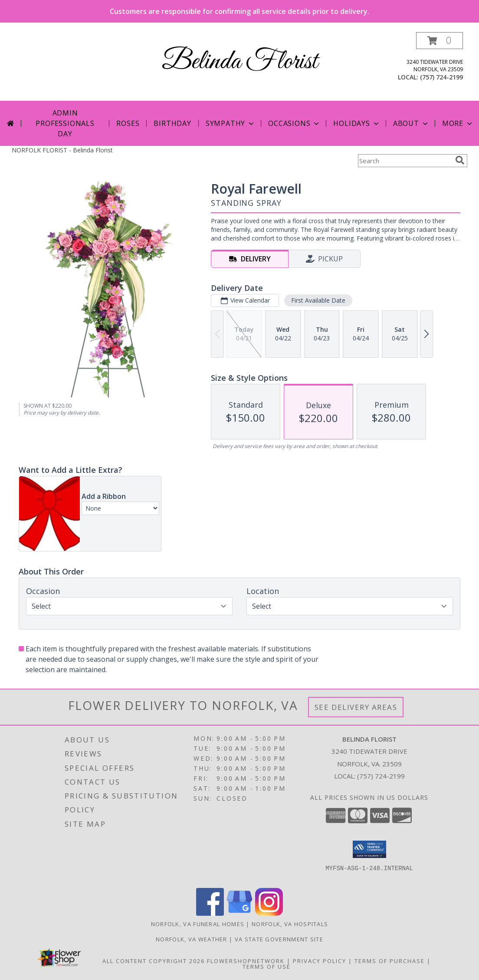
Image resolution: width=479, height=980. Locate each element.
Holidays (357, 123)
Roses (128, 123)
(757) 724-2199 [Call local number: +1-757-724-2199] (441, 77)
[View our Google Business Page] (239, 913)
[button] (440, 41)
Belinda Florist (240, 62)
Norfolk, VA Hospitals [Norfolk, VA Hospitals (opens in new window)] (290, 924)
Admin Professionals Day (65, 123)
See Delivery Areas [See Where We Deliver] (356, 707)
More (458, 123)
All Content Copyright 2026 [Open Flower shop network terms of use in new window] (154, 961)
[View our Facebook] (210, 913)
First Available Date (318, 300)
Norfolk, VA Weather (192, 939)
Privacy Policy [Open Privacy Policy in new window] (320, 961)
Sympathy (231, 123)
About (411, 123)
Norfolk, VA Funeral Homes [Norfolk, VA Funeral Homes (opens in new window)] (198, 924)
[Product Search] (405, 161)
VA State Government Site (279, 939)
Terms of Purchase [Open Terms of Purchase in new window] (390, 961)
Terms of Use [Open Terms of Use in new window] (267, 967)
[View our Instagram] (269, 913)
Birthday (172, 123)
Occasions (294, 123)
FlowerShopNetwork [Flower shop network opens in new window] (246, 961)
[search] (460, 160)
